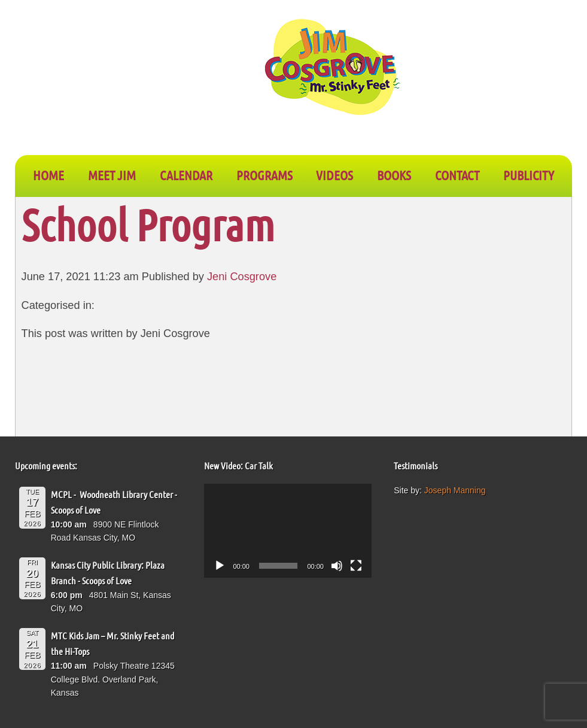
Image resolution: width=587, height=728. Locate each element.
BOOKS (394, 175)
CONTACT (457, 175)
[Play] (220, 566)
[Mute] (337, 566)
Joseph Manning (455, 490)
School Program (148, 224)
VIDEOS (334, 175)
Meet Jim (112, 175)
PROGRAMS (264, 175)
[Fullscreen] (356, 566)
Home (48, 175)
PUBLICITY (529, 175)
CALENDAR (186, 175)
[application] (288, 531)
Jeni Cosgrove (242, 277)
